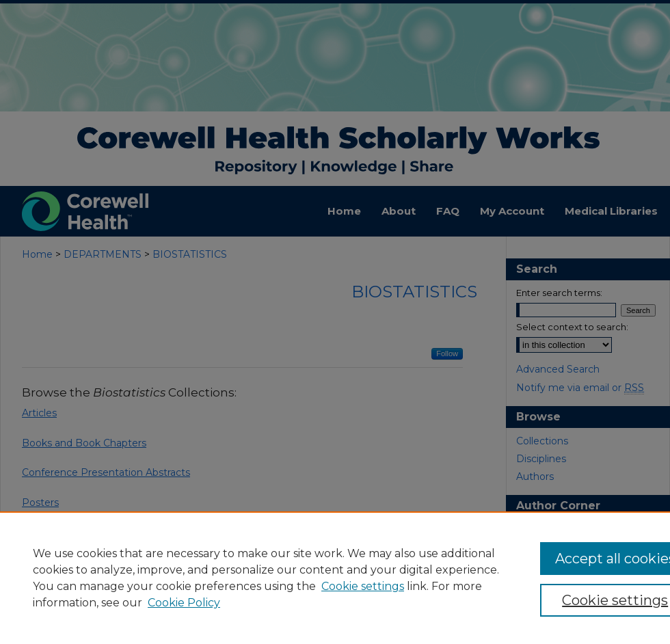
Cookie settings (363, 586)
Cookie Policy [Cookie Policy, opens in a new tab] (184, 603)
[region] (335, 578)
